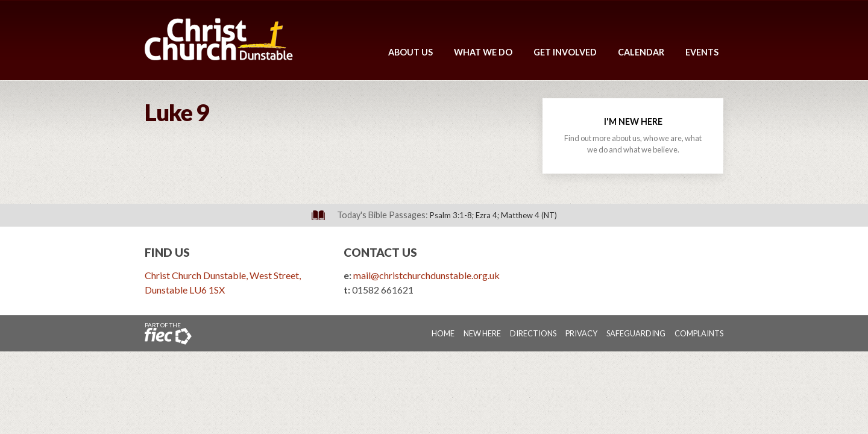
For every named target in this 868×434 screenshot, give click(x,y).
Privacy (581, 333)
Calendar (641, 52)
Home (443, 333)
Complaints (699, 333)
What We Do (483, 52)
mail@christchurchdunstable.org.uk (426, 275)
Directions (533, 333)
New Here (482, 333)
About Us (410, 52)
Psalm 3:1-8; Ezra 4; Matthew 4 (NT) (493, 215)
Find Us (167, 252)
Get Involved (565, 52)
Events (702, 52)
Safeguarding (636, 333)
